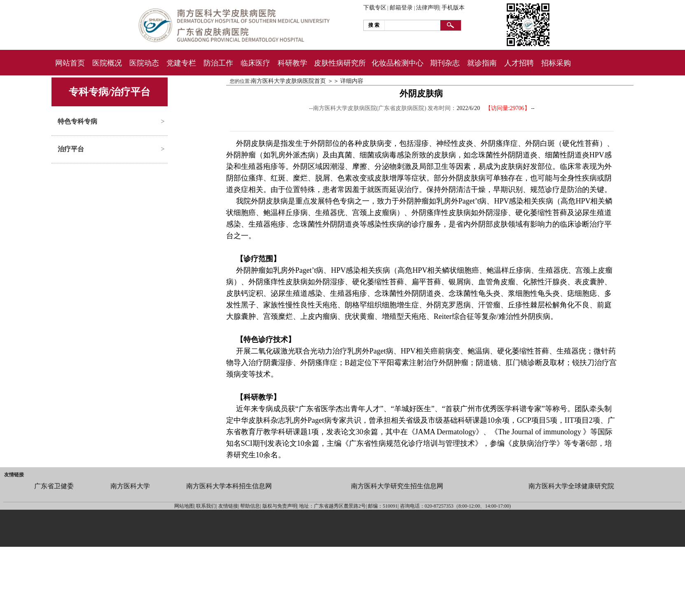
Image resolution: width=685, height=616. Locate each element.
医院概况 (107, 63)
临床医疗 (255, 63)
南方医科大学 (130, 486)
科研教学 (292, 63)
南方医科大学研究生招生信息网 (397, 486)
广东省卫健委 (54, 486)
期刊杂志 (445, 63)
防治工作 (218, 63)
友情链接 (14, 475)
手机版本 (453, 8)
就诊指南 (482, 63)
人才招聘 (519, 63)
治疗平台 (71, 149)
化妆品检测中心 (397, 63)
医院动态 (144, 63)
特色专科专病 (77, 121)
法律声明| (428, 8)
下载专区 (375, 8)
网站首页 (70, 63)
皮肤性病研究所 (340, 63)
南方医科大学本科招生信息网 (229, 486)
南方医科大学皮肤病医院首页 (288, 81)
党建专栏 (181, 63)
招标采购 (556, 63)
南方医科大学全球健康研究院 (571, 486)
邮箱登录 (401, 8)
